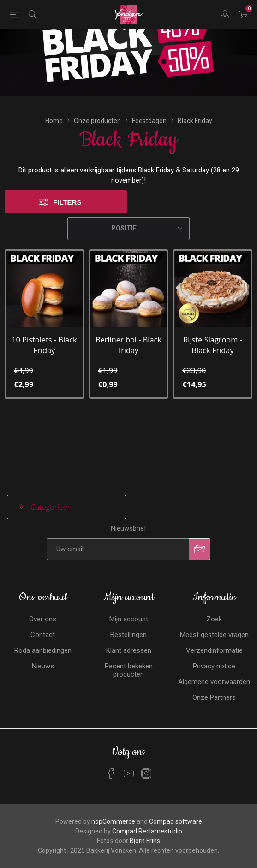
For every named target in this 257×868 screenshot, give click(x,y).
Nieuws (43, 590)
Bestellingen (128, 559)
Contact (43, 559)
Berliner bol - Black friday (128, 295)
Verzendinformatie (214, 575)
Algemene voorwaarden (214, 606)
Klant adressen (129, 575)
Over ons (43, 543)
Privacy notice (214, 590)
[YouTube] (129, 698)
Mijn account (129, 543)
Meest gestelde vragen (214, 559)
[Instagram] (146, 698)
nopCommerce (113, 746)
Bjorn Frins (145, 765)
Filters (67, 153)
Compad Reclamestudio (147, 756)
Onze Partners (214, 622)
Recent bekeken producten (129, 595)
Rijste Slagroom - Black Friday (213, 295)
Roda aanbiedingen (43, 575)
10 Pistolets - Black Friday (44, 295)
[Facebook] (111, 698)
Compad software (176, 746)
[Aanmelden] (118, 474)
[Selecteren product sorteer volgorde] (128, 179)
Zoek (214, 543)
